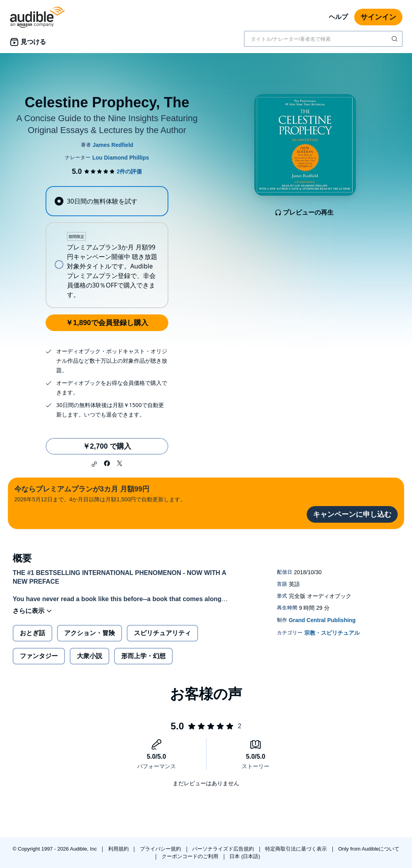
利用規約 (119, 849)
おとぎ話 (32, 633)
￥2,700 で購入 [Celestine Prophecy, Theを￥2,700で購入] (107, 446)
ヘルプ (338, 17)
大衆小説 (90, 656)
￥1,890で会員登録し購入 (107, 323)
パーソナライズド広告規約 (224, 849)
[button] (94, 464)
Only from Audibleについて (369, 849)
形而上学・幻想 (143, 656)
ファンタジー (39, 656)
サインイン (378, 17)
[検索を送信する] (395, 39)
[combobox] (323, 39)
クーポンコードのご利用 (191, 856)
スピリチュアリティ (162, 633)
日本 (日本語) (245, 856)
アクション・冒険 (90, 633)
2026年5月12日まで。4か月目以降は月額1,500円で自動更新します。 (100, 493)
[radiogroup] (107, 247)
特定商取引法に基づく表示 (297, 849)
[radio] (107, 201)
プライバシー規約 (161, 849)
